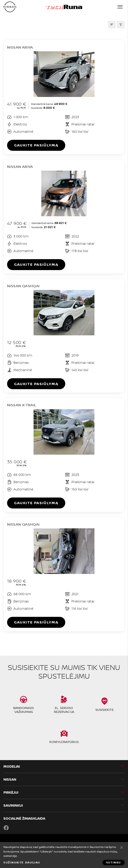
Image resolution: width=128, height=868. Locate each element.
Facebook (6, 828)
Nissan (10, 779)
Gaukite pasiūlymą (36, 145)
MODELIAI (12, 766)
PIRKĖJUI (11, 792)
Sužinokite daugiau (22, 863)
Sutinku (122, 847)
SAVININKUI (13, 805)
